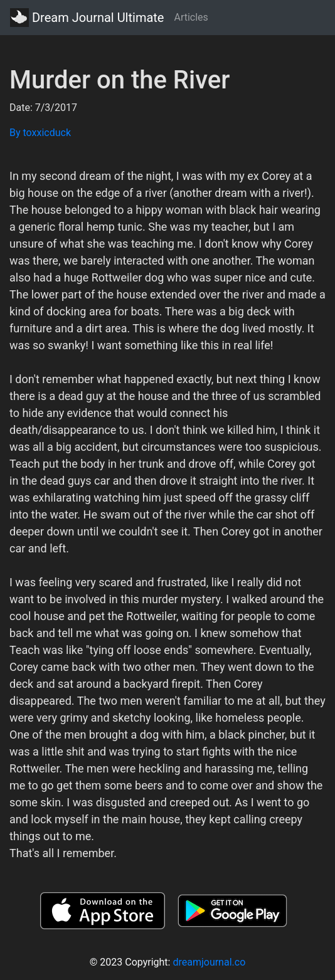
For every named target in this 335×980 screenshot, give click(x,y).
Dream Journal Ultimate (87, 18)
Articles (191, 17)
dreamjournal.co (209, 962)
